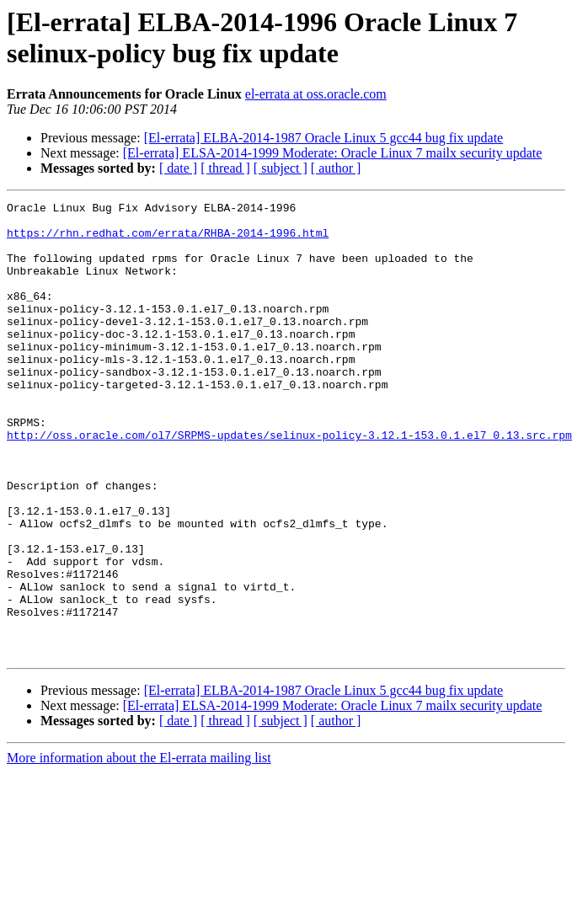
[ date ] (178, 168)
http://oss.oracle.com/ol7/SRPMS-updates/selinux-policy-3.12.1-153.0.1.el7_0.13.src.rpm (289, 483)
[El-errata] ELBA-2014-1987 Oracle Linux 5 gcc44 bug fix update (324, 138)
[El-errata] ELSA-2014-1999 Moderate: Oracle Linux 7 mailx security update (333, 153)
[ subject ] (281, 168)
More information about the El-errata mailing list (139, 849)
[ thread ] (225, 168)
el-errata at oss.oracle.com (316, 94)
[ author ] (336, 168)
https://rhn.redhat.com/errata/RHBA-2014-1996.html (168, 240)
